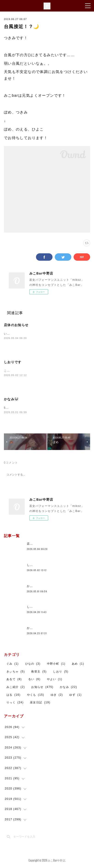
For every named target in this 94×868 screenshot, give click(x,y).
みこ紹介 (16, 688)
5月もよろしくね (16, 408)
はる (14, 695)
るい (34, 680)
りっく (15, 703)
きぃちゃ (16, 672)
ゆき (57, 695)
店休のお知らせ (16, 325)
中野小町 (56, 664)
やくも (36, 695)
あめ (78, 664)
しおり (61, 672)
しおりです (13, 362)
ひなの (33, 664)
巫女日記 (40, 703)
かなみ (68, 688)
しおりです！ (36, 608)
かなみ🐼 (11, 400)
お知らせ (42, 688)
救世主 (39, 672)
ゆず (75, 695)
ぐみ (13, 664)
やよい (55, 680)
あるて (14, 680)
